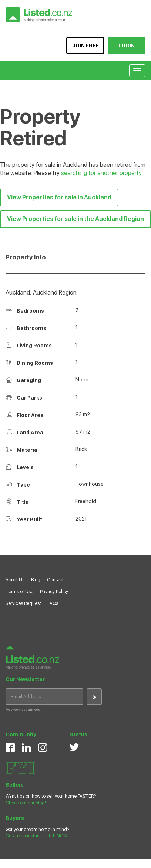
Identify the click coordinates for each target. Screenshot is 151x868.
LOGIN (127, 46)
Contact (55, 580)
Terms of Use (19, 592)
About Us (15, 580)
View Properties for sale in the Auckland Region (75, 219)
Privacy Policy (54, 592)
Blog (36, 580)
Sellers (15, 785)
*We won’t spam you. (24, 709)
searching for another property (101, 173)
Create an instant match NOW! (37, 836)
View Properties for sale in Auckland (59, 197)
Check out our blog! (26, 803)
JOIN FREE (85, 46)
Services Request (23, 603)
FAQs (53, 603)
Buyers (15, 818)
